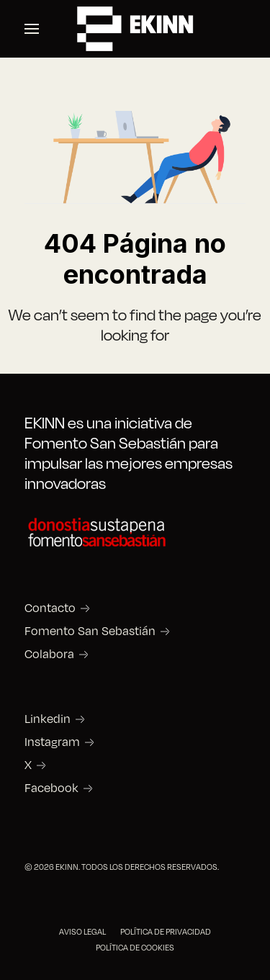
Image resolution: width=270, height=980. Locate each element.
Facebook (51, 788)
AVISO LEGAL (82, 931)
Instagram (52, 742)
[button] (32, 29)
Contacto (50, 608)
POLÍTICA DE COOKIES (135, 947)
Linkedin (48, 719)
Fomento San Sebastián (90, 631)
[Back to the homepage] (135, 29)
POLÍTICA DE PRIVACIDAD (166, 931)
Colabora (49, 654)
